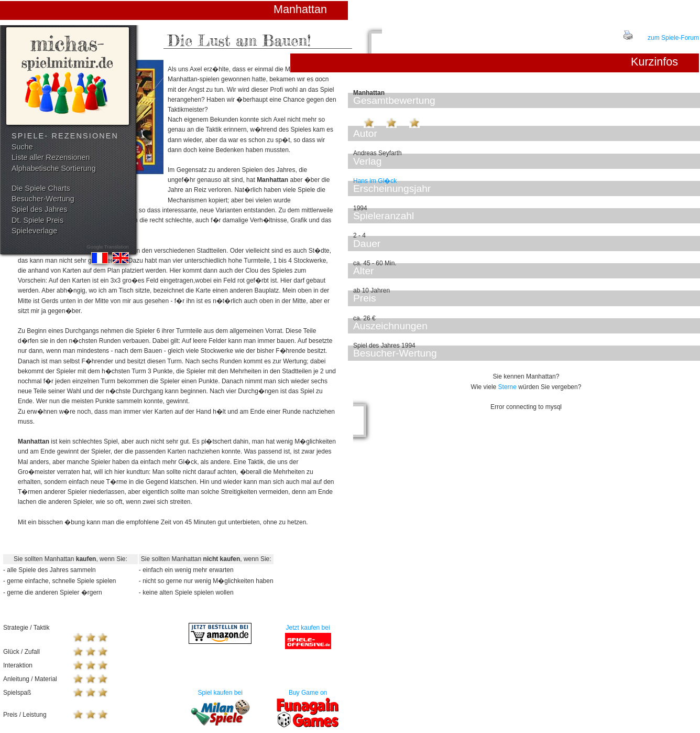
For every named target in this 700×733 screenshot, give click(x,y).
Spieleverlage (34, 231)
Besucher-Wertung (43, 199)
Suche (22, 147)
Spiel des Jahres (39, 209)
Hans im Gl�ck (375, 181)
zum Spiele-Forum (673, 38)
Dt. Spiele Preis (37, 220)
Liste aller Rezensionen (51, 157)
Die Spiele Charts (41, 188)
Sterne (507, 387)
